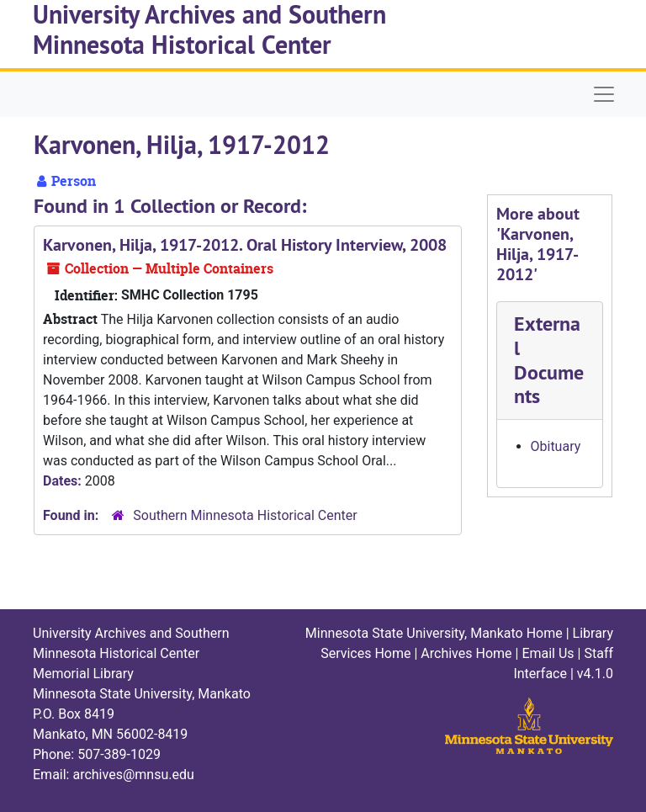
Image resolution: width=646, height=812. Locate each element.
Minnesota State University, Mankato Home (434, 633)
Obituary (556, 446)
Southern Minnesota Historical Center (245, 515)
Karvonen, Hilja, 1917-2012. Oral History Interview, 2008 (245, 245)
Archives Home (466, 653)
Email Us (548, 653)
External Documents (549, 360)
